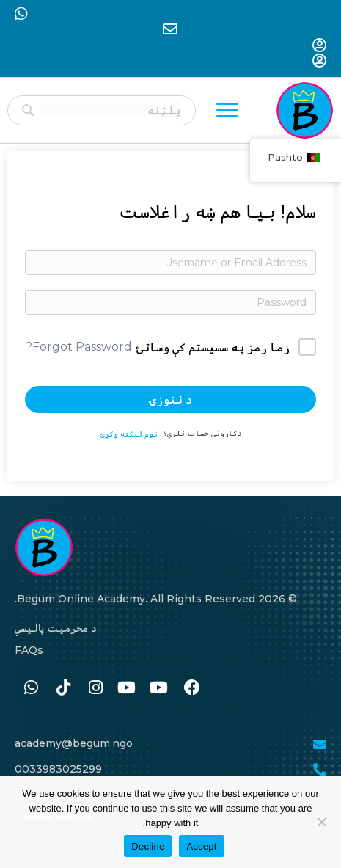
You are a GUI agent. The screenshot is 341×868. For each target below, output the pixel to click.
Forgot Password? (79, 347)
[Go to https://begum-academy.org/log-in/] (320, 47)
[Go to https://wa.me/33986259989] (31, 688)
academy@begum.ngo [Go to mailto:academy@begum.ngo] (74, 743)
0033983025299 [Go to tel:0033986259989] (58, 769)
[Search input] (111, 110)
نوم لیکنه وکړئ (129, 434)
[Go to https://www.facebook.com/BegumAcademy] (192, 688)
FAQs (29, 650)
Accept (201, 846)
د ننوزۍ (171, 400)
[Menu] (227, 111)
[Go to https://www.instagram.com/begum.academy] (95, 688)
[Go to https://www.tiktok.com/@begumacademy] (63, 688)
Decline (148, 846)
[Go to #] (160, 688)
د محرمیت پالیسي (56, 628)
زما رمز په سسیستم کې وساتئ (213, 347)
